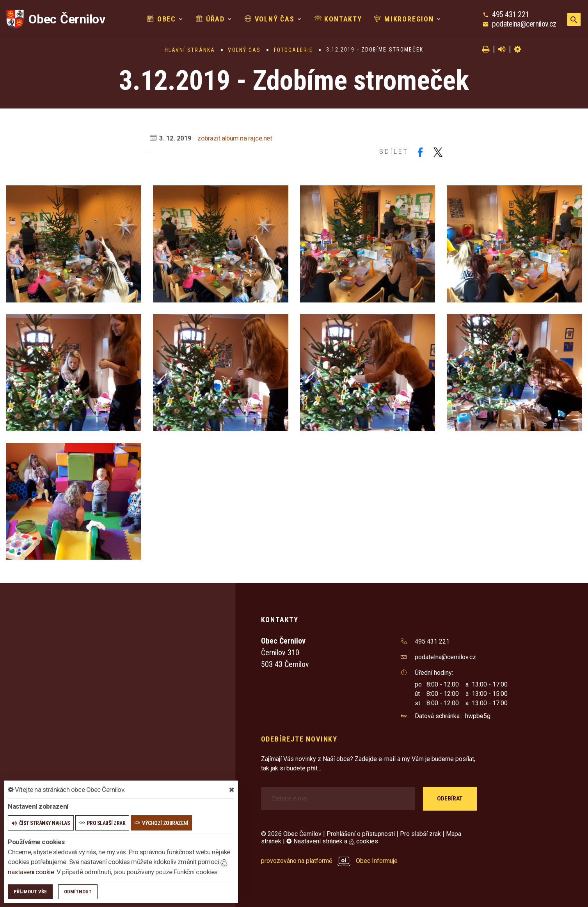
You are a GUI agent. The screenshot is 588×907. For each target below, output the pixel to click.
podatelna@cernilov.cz (524, 24)
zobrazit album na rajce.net (235, 138)
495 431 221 (511, 14)
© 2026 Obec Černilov (291, 834)
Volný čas (270, 19)
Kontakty (338, 19)
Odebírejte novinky (299, 739)
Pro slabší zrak (420, 834)
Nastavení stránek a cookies (332, 841)
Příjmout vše (30, 892)
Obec (162, 19)
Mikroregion (404, 19)
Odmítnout (78, 892)
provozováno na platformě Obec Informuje (330, 861)
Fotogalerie (293, 50)
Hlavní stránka (190, 50)
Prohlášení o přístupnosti (361, 834)
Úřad (210, 19)
